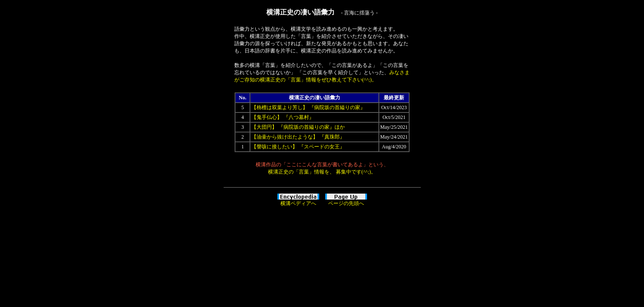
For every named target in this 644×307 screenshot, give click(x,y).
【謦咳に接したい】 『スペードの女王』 (298, 147)
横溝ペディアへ (298, 203)
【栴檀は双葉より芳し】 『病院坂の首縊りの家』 (308, 107)
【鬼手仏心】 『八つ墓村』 (283, 117)
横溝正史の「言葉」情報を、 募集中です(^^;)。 (322, 172)
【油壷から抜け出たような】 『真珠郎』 (298, 137)
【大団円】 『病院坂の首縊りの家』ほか (298, 127)
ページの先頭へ (346, 203)
